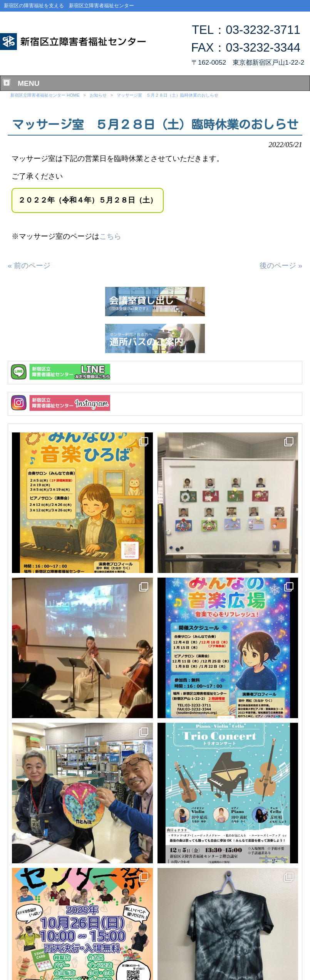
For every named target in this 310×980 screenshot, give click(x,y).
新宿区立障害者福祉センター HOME (45, 95)
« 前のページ (29, 266)
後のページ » (281, 266)
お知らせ (98, 95)
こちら (110, 236)
